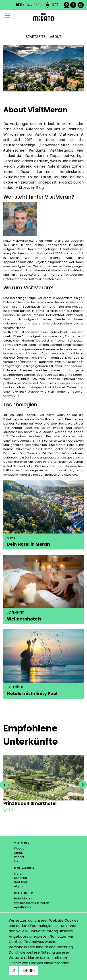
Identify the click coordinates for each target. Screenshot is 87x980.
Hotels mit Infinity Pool (32, 694)
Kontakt (19, 861)
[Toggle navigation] (7, 16)
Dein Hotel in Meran (28, 544)
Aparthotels (23, 907)
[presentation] (4, 785)
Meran (15, 258)
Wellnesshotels (24, 619)
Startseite (36, 37)
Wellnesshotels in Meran (32, 903)
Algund (19, 886)
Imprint (19, 857)
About (18, 853)
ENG (37, 5)
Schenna (21, 878)
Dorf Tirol (20, 882)
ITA (28, 5)
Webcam (21, 849)
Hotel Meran (23, 898)
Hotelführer (23, 893)
